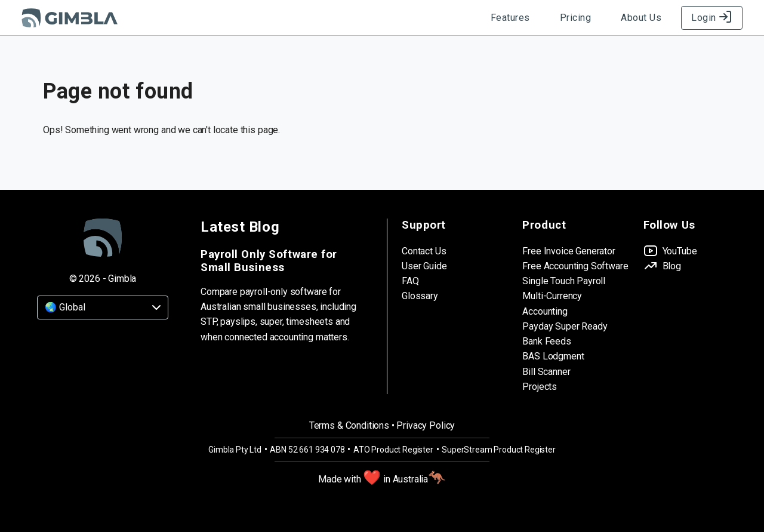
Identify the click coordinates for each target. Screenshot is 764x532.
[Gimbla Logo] (70, 18)
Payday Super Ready (565, 326)
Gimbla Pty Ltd (235, 450)
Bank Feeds (546, 341)
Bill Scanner (546, 372)
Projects (540, 387)
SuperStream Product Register (499, 450)
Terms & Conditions (349, 425)
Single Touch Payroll (564, 281)
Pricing (576, 18)
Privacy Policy (426, 425)
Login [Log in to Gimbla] (712, 18)
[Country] (103, 307)
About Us (641, 18)
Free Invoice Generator (569, 251)
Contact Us (424, 251)
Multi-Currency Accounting (552, 303)
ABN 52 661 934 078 (307, 450)
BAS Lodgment (553, 356)
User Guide (424, 266)
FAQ (410, 281)
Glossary (420, 296)
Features (510, 18)
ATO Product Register (393, 450)
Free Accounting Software (575, 266)
